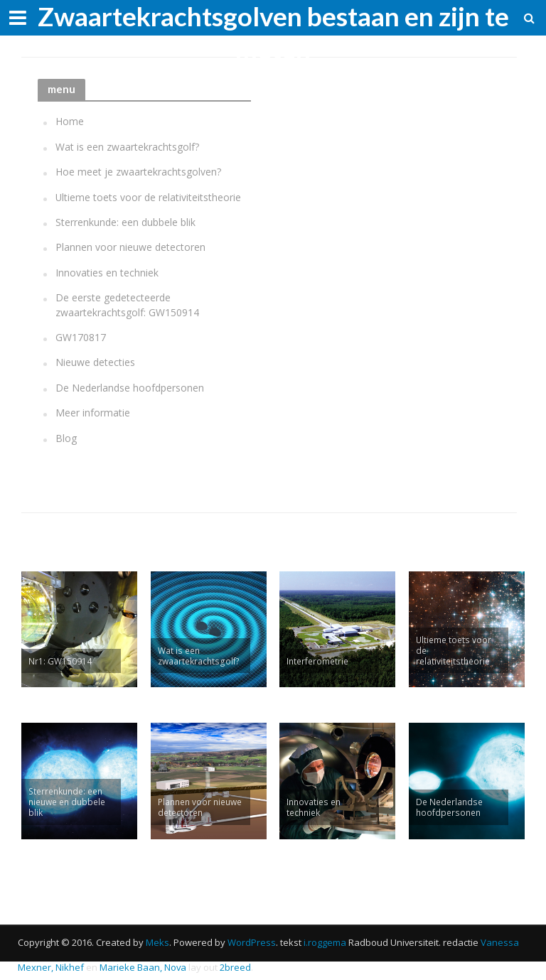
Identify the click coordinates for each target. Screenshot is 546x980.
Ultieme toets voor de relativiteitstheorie (148, 197)
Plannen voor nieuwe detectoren (130, 247)
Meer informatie (93, 413)
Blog (66, 438)
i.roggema (325, 942)
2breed (235, 967)
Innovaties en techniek (107, 273)
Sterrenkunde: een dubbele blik (125, 222)
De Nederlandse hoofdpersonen (130, 388)
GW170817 (81, 337)
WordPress (252, 942)
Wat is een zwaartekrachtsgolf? (127, 147)
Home (70, 121)
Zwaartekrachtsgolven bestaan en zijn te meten (273, 32)
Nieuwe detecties (95, 362)
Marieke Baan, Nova (143, 967)
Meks (157, 942)
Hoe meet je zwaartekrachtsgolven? (138, 172)
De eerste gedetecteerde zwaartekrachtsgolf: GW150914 (127, 305)
